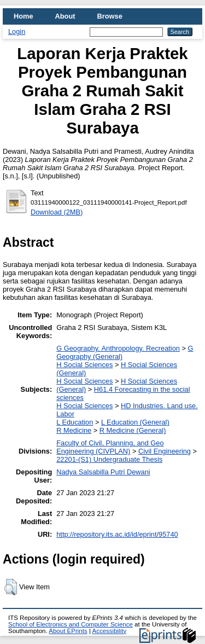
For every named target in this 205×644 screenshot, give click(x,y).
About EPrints (68, 631)
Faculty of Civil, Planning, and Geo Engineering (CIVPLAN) (110, 447)
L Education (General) (135, 422)
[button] (11, 587)
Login (17, 31)
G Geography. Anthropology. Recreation (118, 348)
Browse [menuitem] (110, 16)
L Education (75, 422)
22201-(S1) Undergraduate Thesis (109, 459)
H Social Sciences (84, 365)
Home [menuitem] (24, 16)
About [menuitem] (65, 16)
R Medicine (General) (133, 430)
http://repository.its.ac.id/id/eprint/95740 (117, 534)
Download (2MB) (57, 212)
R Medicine (74, 430)
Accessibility (109, 631)
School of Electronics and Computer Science (71, 624)
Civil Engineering (165, 451)
